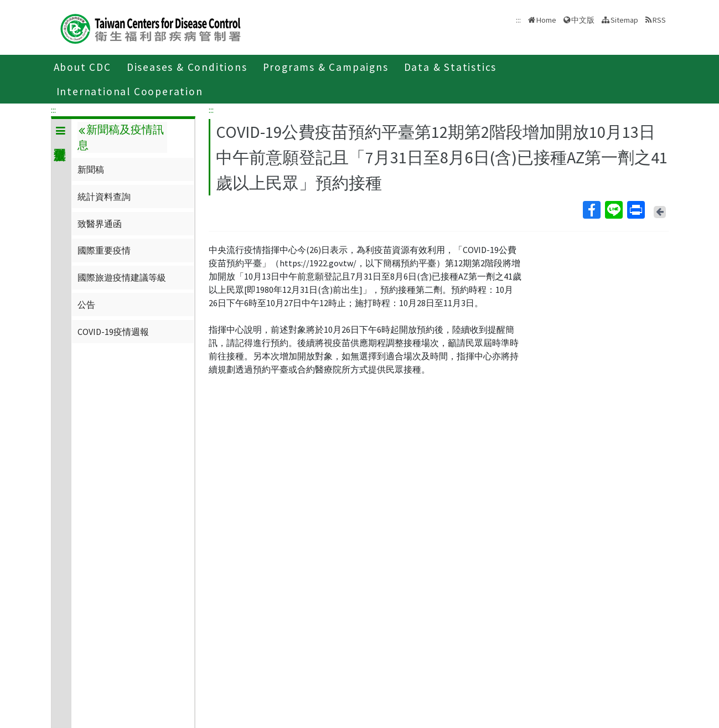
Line (613, 210)
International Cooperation (130, 91)
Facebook (591, 210)
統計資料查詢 (104, 197)
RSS (659, 20)
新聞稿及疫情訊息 (121, 137)
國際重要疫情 (104, 250)
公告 (86, 304)
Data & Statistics (451, 67)
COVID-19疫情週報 (113, 332)
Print (635, 210)
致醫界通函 (100, 224)
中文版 (583, 20)
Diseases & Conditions (187, 67)
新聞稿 (91, 169)
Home (546, 20)
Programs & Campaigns (326, 67)
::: (53, 110)
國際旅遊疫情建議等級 (122, 277)
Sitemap (624, 20)
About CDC (82, 67)
